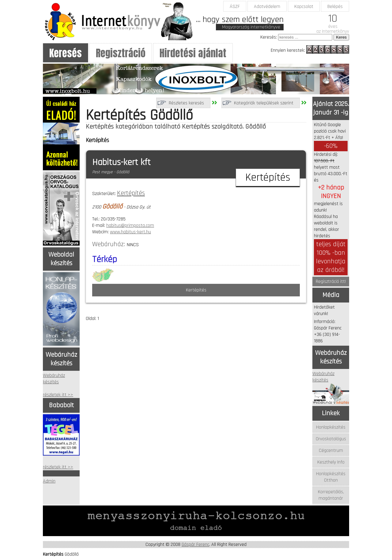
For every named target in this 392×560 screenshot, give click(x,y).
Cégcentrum (331, 451)
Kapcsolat (304, 7)
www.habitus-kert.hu (130, 232)
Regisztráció (121, 53)
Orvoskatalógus (331, 439)
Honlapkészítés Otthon (331, 477)
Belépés (335, 7)
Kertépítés (131, 193)
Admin (49, 481)
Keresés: (269, 37)
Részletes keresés (186, 103)
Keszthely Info (331, 462)
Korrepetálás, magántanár (331, 495)
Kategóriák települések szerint (264, 103)
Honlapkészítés (331, 427)
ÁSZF (235, 7)
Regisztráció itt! (331, 282)
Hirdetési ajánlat (193, 53)
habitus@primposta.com (130, 226)
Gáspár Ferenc (195, 545)
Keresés (66, 53)
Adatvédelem (267, 7)
